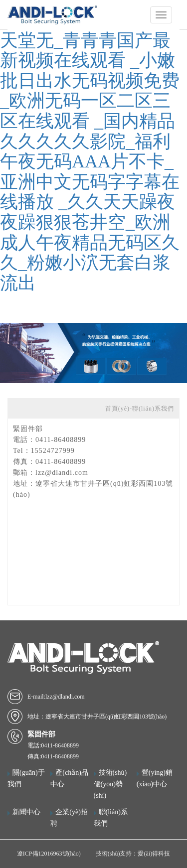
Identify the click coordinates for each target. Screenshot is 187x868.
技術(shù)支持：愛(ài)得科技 (133, 854)
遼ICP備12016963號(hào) (49, 854)
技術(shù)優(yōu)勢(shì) (110, 784)
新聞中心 (26, 812)
